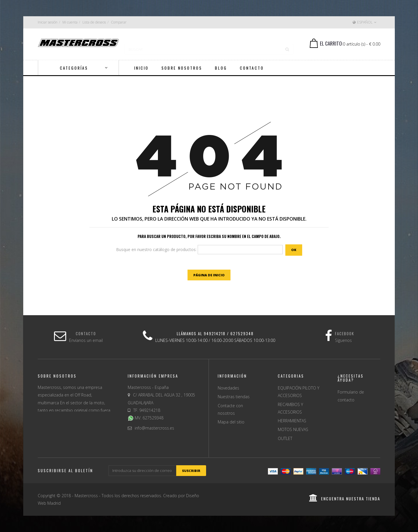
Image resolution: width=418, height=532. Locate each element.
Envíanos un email (86, 340)
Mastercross (86, 496)
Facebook (345, 333)
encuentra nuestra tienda (345, 498)
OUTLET (285, 438)
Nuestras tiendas (234, 397)
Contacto (86, 333)
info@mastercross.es (154, 428)
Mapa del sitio (231, 422)
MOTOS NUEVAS (293, 429)
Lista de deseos (94, 22)
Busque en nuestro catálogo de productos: (156, 249)
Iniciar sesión (48, 22)
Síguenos (343, 340)
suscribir (191, 471)
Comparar (119, 22)
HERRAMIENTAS (292, 421)
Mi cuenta (70, 22)
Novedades (228, 388)
